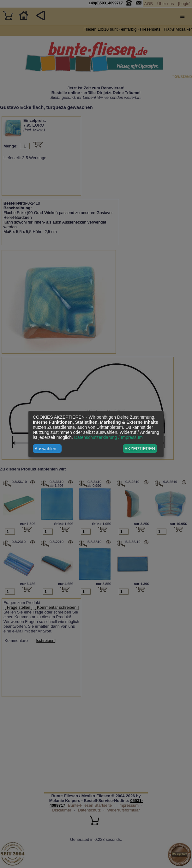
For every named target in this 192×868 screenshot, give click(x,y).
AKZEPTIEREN (140, 449)
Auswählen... (47, 449)
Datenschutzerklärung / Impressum (108, 437)
